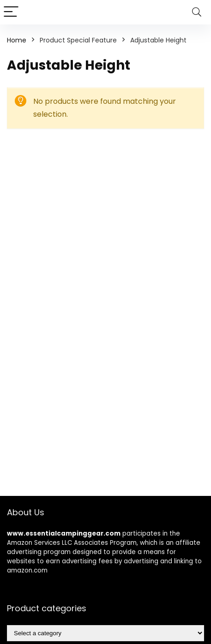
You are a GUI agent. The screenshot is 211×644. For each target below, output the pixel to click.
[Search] (197, 12)
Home (17, 40)
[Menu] (11, 12)
